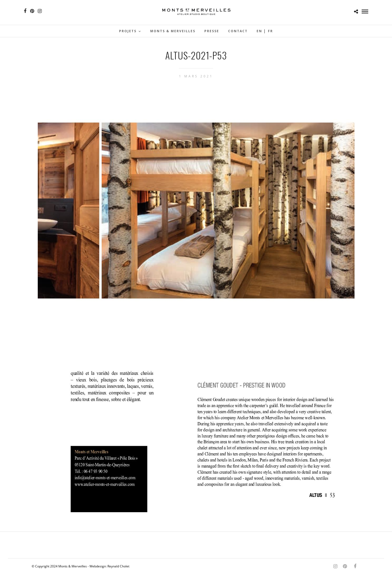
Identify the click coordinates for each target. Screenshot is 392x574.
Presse (212, 31)
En (259, 31)
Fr (270, 31)
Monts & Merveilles (173, 31)
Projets (128, 31)
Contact (238, 31)
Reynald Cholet (118, 566)
